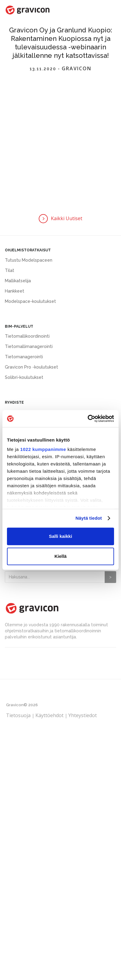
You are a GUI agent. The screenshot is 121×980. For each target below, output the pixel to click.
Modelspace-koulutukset (30, 301)
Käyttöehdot (49, 715)
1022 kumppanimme (43, 449)
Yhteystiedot (83, 715)
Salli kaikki (61, 536)
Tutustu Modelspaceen (29, 260)
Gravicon (77, 69)
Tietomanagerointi (24, 357)
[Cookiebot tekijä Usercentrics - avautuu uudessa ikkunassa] (88, 419)
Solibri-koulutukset (24, 377)
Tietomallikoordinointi (27, 336)
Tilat (10, 270)
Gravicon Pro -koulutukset (31, 367)
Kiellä (60, 556)
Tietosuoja (19, 715)
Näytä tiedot (89, 518)
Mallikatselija (18, 281)
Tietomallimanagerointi (29, 346)
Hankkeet (15, 291)
